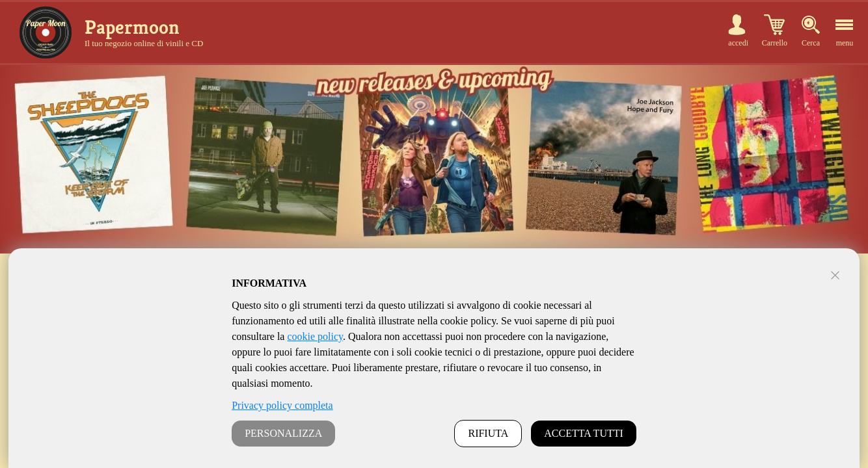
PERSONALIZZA (283, 433)
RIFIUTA (488, 433)
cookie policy (315, 336)
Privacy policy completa (282, 405)
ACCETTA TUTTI (584, 433)
